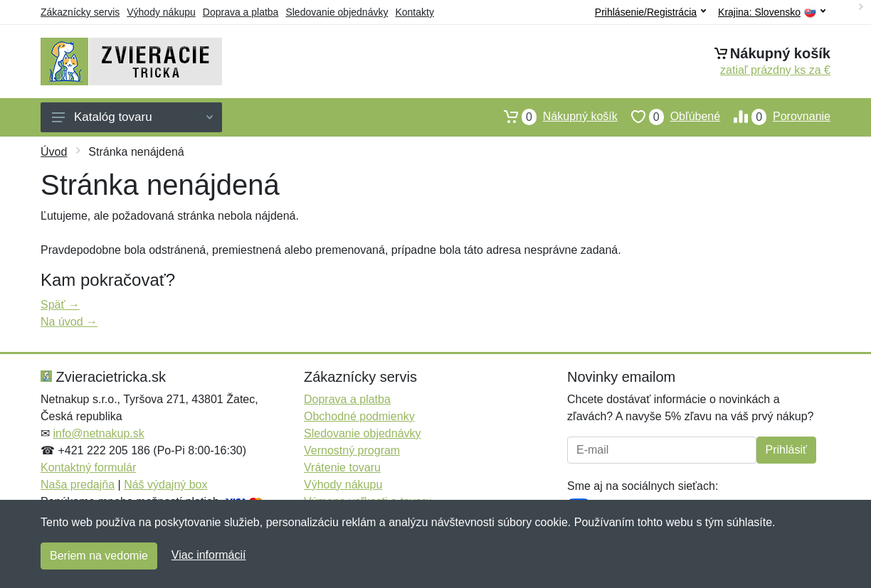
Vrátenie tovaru (342, 467)
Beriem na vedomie (99, 556)
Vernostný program (352, 450)
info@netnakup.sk (98, 433)
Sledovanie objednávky (337, 12)
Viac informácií (209, 555)
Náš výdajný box (165, 485)
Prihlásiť (786, 450)
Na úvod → (69, 322)
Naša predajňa (78, 485)
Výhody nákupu (161, 12)
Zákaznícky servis (80, 12)
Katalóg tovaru (132, 117)
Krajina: (772, 12)
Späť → (60, 305)
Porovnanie (775, 117)
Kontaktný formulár (88, 467)
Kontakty (414, 12)
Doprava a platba (241, 12)
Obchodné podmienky (359, 416)
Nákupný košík (554, 117)
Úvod (54, 152)
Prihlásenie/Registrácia (650, 12)
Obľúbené (669, 117)
